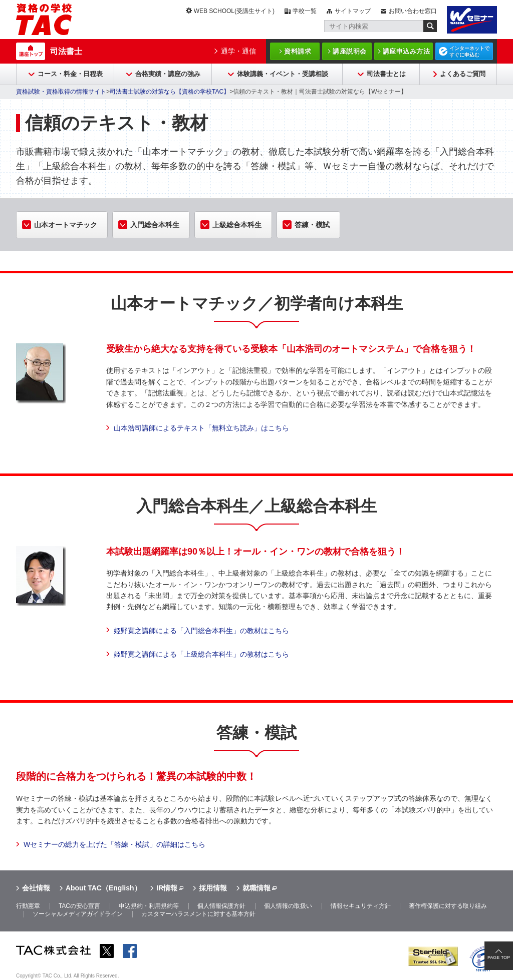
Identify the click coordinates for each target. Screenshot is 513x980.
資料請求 (298, 51)
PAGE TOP (499, 957)
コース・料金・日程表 (70, 74)
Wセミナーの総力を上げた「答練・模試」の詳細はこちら (114, 844)
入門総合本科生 (155, 225)
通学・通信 (238, 51)
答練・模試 (312, 225)
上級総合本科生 (237, 225)
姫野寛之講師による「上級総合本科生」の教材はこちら (201, 654)
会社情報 (36, 888)
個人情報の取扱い (288, 906)
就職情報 (256, 888)
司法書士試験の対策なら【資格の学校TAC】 (170, 92)
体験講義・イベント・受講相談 (283, 74)
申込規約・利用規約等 (149, 906)
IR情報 (167, 888)
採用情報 (213, 888)
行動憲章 (28, 906)
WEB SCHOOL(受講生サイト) (234, 11)
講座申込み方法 (407, 51)
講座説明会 (350, 51)
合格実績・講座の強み (168, 74)
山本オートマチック (66, 225)
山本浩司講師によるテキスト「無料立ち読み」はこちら (201, 428)
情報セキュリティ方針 (361, 906)
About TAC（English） (103, 888)
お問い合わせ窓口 (413, 11)
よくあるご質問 (463, 74)
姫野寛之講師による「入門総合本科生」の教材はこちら (201, 631)
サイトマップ (353, 11)
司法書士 (66, 51)
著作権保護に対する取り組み (448, 906)
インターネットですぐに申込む (469, 52)
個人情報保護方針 (221, 906)
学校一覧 (305, 11)
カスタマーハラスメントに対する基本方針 (198, 914)
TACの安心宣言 (79, 906)
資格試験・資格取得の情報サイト (61, 92)
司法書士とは (386, 74)
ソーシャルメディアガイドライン (78, 914)
